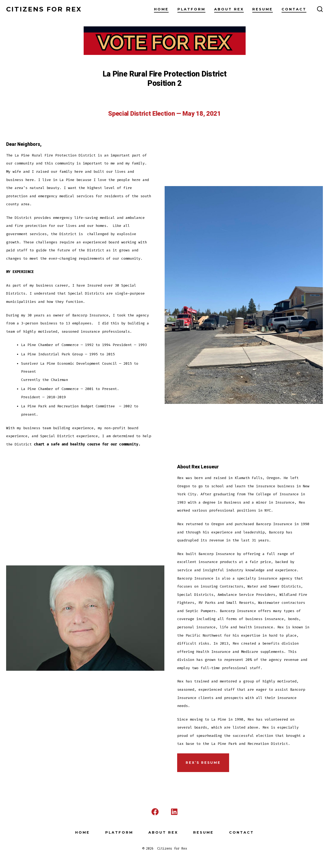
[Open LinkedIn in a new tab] (174, 812)
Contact (294, 9)
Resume (263, 9)
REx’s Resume (203, 763)
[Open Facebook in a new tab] (155, 812)
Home (161, 9)
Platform (191, 9)
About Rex (229, 9)
